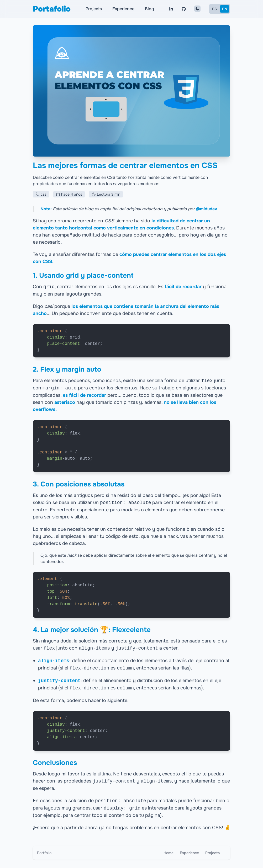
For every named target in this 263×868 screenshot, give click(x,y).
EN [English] (225, 9)
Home (169, 853)
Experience (123, 9)
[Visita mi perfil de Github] (184, 9)
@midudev (206, 209)
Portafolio (52, 9)
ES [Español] (214, 9)
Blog (149, 9)
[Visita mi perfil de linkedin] (171, 9)
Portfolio (44, 853)
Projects (94, 9)
